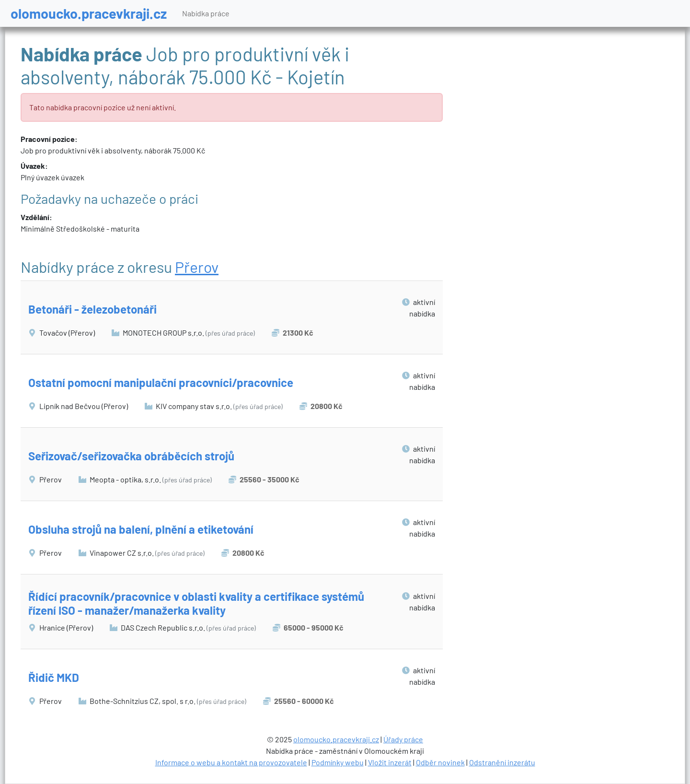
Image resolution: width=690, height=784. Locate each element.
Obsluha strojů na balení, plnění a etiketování (141, 529)
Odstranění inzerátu (502, 762)
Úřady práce (403, 739)
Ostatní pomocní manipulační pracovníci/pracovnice (161, 382)
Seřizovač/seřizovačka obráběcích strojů (131, 456)
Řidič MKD (54, 677)
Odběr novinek (440, 762)
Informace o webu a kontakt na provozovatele (231, 762)
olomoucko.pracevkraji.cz (89, 13)
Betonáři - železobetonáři (92, 309)
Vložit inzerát (390, 762)
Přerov (197, 267)
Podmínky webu (338, 762)
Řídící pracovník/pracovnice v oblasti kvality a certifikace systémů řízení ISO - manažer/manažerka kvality (196, 603)
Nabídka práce (206, 13)
